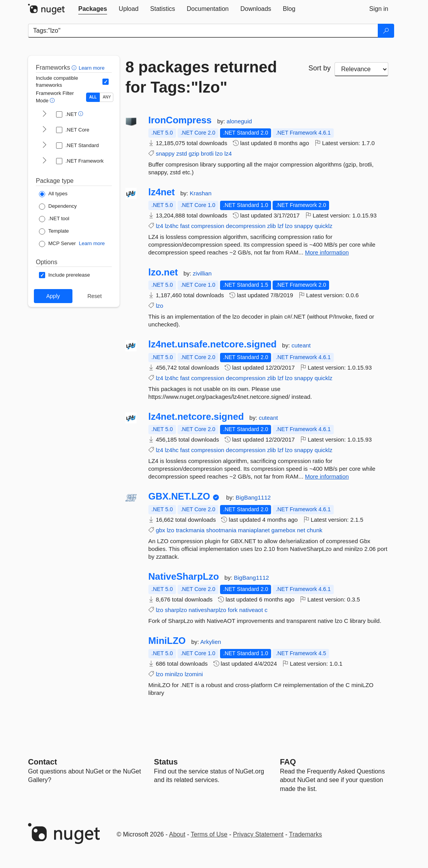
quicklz (324, 226)
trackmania (190, 530)
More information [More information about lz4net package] (327, 252)
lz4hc (172, 226)
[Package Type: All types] (53, 194)
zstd (181, 153)
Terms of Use (209, 834)
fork (233, 610)
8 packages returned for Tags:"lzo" (201, 77)
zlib (272, 226)
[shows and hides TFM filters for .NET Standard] (44, 146)
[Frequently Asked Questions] (288, 762)
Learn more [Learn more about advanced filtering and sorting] (92, 68)
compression (208, 226)
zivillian (202, 273)
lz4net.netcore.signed (196, 417)
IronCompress (180, 120)
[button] (75, 68)
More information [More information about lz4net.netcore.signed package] (327, 476)
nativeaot (251, 610)
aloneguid (239, 121)
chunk (315, 530)
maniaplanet (254, 530)
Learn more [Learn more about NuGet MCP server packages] (92, 243)
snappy (165, 153)
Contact (42, 762)
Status (166, 762)
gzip (194, 153)
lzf (281, 226)
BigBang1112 (253, 497)
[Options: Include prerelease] (64, 275)
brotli (207, 153)
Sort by (320, 68)
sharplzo (176, 610)
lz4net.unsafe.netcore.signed (212, 344)
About (177, 834)
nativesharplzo (207, 610)
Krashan (201, 193)
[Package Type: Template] (54, 231)
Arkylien (210, 642)
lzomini (194, 674)
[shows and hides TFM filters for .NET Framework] (44, 161)
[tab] (93, 9)
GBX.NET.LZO (179, 496)
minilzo (174, 674)
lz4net (162, 192)
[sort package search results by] (361, 69)
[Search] (386, 31)
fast (185, 226)
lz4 (228, 153)
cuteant (301, 345)
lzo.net (163, 272)
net (301, 530)
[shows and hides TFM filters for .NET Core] (44, 130)
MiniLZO (167, 641)
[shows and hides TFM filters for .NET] (44, 114)
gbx (160, 530)
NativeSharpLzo (184, 577)
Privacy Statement (258, 834)
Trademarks (306, 834)
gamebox (284, 530)
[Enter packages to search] (203, 31)
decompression (246, 226)
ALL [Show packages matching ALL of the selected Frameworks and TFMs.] (93, 97)
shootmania (221, 530)
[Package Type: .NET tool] (54, 219)
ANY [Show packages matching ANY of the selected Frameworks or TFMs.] (107, 97)
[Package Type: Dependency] (58, 207)
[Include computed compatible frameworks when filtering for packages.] (106, 82)
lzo (219, 153)
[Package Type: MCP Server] (57, 244)
